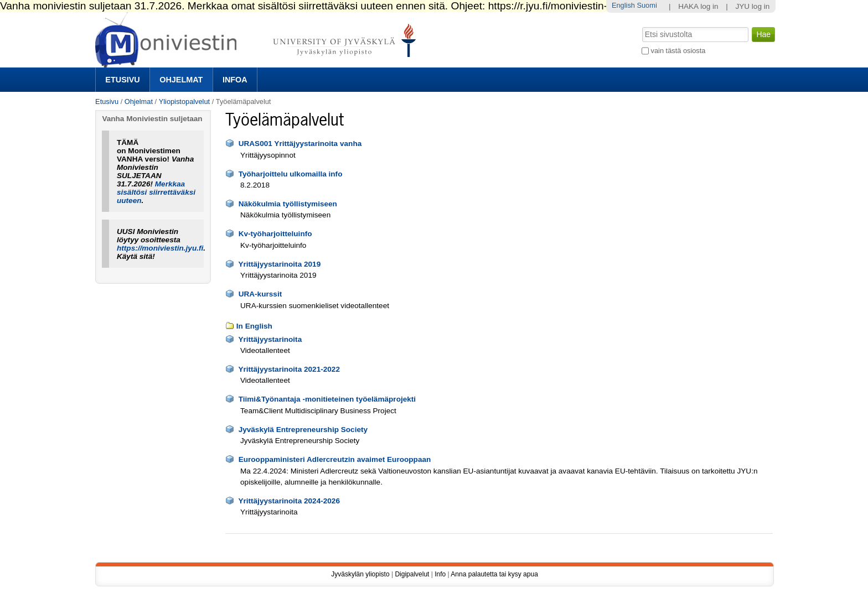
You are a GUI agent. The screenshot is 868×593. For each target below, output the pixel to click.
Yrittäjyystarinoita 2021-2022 (289, 369)
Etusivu (122, 80)
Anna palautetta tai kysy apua (494, 574)
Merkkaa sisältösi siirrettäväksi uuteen (156, 192)
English (623, 5)
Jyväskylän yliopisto (360, 574)
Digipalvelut (412, 574)
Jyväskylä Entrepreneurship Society (303, 430)
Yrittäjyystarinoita (270, 339)
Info (440, 574)
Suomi (647, 5)
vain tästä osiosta (678, 51)
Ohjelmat (181, 80)
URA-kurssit (260, 294)
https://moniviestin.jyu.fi (160, 248)
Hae (641, 26)
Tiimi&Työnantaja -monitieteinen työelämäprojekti (327, 399)
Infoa (235, 80)
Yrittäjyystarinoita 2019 (279, 264)
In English (254, 326)
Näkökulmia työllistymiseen (288, 204)
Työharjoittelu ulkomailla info (291, 174)
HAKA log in (698, 6)
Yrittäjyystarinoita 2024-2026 (289, 501)
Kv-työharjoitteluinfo (275, 234)
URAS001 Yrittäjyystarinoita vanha (300, 144)
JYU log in (752, 6)
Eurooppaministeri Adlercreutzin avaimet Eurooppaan (335, 459)
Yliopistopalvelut (184, 102)
